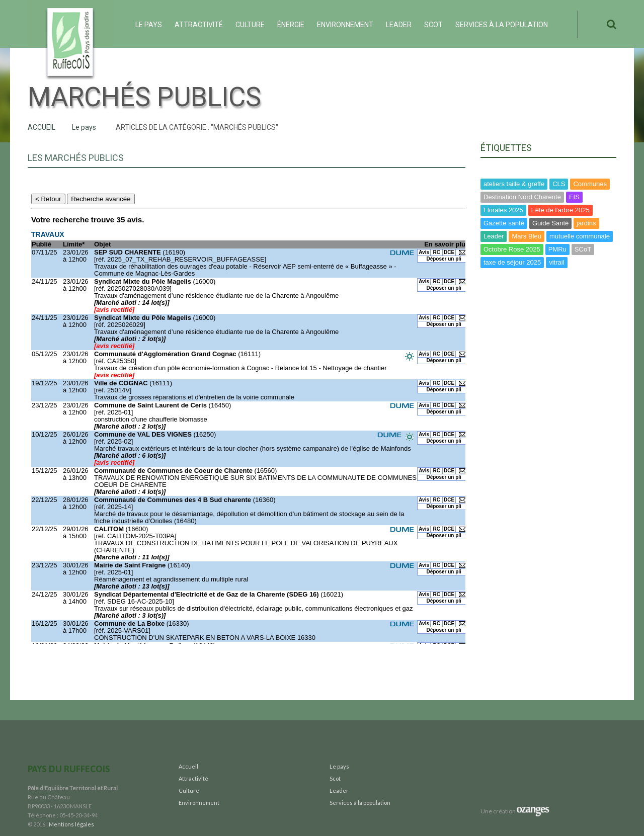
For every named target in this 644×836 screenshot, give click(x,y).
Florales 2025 (503, 210)
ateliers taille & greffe (514, 184)
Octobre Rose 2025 (512, 249)
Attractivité (199, 25)
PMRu (557, 249)
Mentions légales (71, 824)
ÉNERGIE (291, 25)
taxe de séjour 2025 (512, 262)
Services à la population (502, 25)
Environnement (345, 25)
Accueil (42, 127)
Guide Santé (550, 223)
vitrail (556, 262)
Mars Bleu (527, 236)
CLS (559, 184)
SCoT (583, 249)
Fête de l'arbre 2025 (560, 210)
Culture (250, 25)
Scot (433, 25)
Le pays (149, 25)
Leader (399, 25)
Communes (590, 184)
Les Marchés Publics (76, 158)
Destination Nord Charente (522, 197)
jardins (586, 223)
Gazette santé (504, 223)
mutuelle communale (580, 236)
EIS (574, 197)
